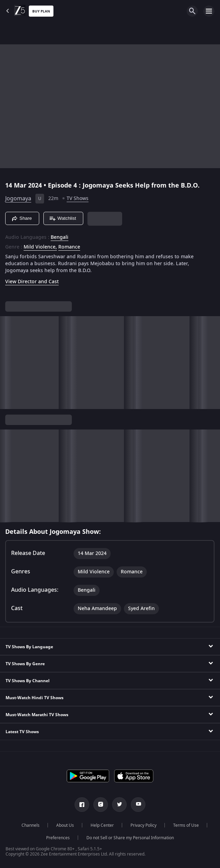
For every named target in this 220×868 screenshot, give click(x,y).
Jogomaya (18, 199)
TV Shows (78, 198)
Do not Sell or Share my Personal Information (130, 838)
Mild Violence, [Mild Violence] (40, 247)
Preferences (58, 838)
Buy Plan (41, 11)
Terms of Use (186, 825)
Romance (69, 247)
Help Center (102, 825)
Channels (31, 825)
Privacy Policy (143, 825)
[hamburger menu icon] (209, 11)
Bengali (60, 237)
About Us (65, 825)
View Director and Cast (32, 282)
